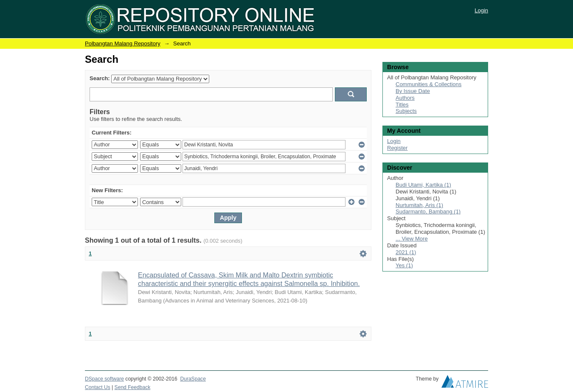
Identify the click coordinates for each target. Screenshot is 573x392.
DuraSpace (193, 379)
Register (397, 148)
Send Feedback (133, 387)
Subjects (406, 111)
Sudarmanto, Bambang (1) (428, 211)
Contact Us (98, 387)
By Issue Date (413, 91)
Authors (405, 98)
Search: (100, 78)
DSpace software (104, 379)
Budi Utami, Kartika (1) (423, 185)
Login (481, 10)
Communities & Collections (428, 84)
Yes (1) (404, 265)
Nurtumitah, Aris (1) (419, 205)
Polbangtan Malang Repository (123, 43)
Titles (402, 105)
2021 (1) (406, 252)
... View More (412, 239)
